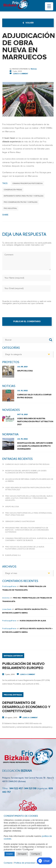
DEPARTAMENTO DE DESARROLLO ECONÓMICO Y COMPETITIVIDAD (26, 707)
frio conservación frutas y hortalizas (21, 202)
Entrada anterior (13, 656)
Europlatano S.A (13, 555)
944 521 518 (30, 789)
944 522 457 (16, 789)
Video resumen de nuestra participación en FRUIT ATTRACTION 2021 (35, 422)
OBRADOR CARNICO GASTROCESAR (20, 521)
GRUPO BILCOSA (25, 371)
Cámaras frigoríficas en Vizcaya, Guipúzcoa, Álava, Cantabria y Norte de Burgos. (29, 539)
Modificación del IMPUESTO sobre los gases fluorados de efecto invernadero (35, 446)
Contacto (8, 863)
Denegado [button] (22, 854)
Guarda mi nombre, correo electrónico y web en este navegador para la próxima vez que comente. (27, 302)
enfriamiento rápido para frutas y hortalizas (24, 196)
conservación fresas (13, 190)
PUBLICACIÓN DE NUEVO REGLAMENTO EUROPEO (23, 666)
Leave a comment (21, 74)
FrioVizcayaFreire (20, 69)
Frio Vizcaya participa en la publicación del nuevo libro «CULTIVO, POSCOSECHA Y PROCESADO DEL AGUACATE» (29, 498)
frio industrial (10, 208)
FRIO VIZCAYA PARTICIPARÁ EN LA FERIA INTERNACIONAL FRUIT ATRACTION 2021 (29, 514)
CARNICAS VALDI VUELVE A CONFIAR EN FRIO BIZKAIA (34, 396)
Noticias (34, 69)
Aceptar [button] (10, 854)
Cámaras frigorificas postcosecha (27, 183)
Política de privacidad (25, 863)
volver (28, 23)
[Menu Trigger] (49, 6)
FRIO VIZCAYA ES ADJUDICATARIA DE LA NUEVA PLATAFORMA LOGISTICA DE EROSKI (25, 548)
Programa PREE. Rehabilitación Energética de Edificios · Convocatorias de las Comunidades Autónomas (27, 530)
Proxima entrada (13, 695)
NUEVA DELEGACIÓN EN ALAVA (33, 621)
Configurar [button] (36, 854)
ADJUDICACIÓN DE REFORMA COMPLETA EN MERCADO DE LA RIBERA (29, 480)
